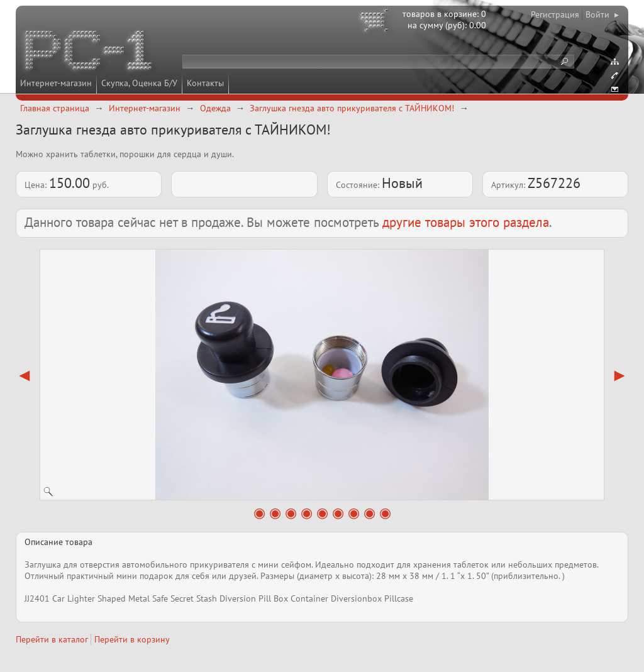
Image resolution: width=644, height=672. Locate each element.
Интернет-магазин (56, 83)
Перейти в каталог (52, 639)
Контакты (205, 83)
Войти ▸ (602, 14)
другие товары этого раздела (466, 222)
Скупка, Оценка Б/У (139, 83)
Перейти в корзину (132, 639)
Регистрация (555, 14)
